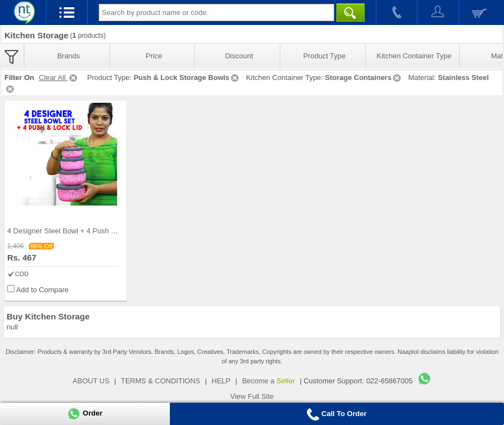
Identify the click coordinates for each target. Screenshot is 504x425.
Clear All (59, 77)
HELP (221, 381)
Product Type (324, 56)
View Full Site (252, 396)
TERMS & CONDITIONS (161, 381)
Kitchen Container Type (414, 56)
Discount (239, 56)
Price (154, 56)
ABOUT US (91, 381)
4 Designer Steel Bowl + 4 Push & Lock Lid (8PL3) (88, 231)
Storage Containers (364, 77)
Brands (69, 56)
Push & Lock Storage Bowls (187, 77)
